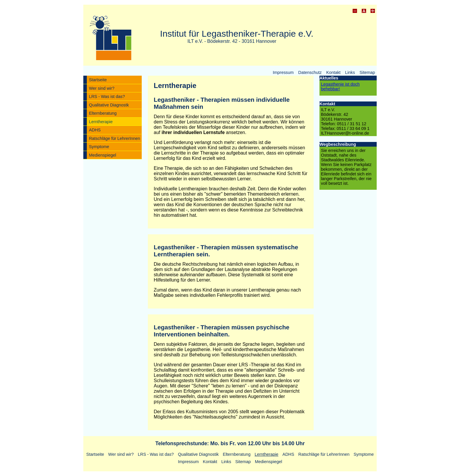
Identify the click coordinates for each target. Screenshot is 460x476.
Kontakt (333, 72)
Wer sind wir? (102, 88)
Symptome (99, 147)
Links (350, 72)
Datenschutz (310, 72)
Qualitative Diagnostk (109, 105)
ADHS (95, 130)
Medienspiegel (103, 155)
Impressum (283, 72)
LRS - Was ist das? (107, 96)
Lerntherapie (101, 122)
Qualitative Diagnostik (198, 454)
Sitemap (367, 72)
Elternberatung (103, 113)
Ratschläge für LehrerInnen (114, 138)
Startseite (98, 80)
